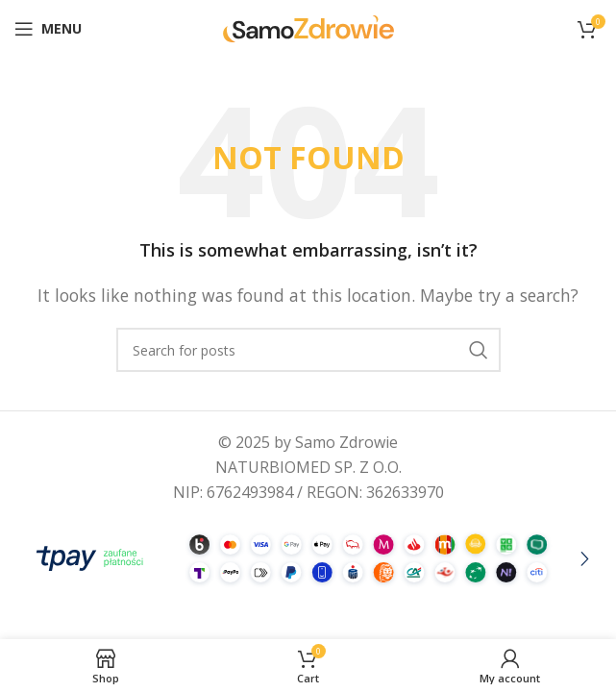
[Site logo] (308, 27)
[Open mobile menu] (48, 29)
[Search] (308, 350)
